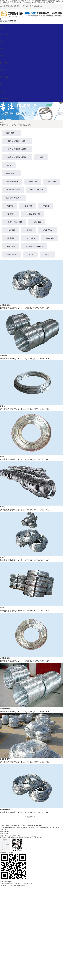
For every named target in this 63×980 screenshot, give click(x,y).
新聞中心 (34, 828)
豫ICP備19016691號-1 (18, 886)
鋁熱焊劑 (10, 246)
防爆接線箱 (47, 230)
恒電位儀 (33, 182)
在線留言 (58, 828)
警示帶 (47, 255)
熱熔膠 (46, 206)
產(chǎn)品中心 (11, 125)
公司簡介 (3, 828)
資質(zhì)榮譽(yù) (43, 828)
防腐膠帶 (10, 238)
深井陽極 (52, 182)
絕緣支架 (50, 238)
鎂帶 (41, 157)
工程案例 (51, 828)
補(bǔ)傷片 (30, 238)
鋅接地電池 (11, 255)
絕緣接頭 (37, 222)
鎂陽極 (9, 828)
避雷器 (30, 255)
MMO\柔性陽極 (37, 190)
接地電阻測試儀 (13, 190)
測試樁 (10, 206)
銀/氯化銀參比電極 (14, 222)
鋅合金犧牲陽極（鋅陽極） (17, 157)
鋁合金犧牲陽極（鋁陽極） (17, 141)
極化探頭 (10, 230)
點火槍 (29, 230)
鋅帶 (30, 125)
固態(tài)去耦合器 (32, 214)
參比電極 (10, 214)
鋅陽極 (18, 828)
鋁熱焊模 (28, 206)
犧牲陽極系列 (22, 125)
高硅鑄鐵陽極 (12, 182)
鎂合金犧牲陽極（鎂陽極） (17, 149)
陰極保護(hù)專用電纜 (34, 246)
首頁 (4, 125)
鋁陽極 (13, 828)
